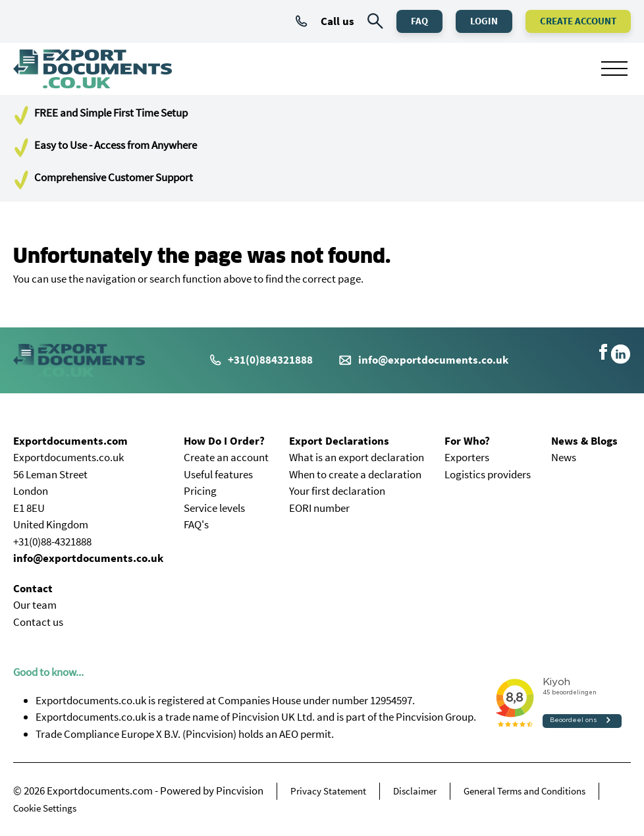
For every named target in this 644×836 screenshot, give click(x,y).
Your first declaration (337, 491)
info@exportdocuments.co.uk (433, 360)
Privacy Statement (328, 791)
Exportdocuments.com (70, 441)
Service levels (214, 508)
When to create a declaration (355, 474)
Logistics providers (488, 474)
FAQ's (196, 524)
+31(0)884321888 (261, 360)
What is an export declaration (357, 457)
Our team (35, 605)
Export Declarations (339, 441)
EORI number (319, 508)
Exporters (467, 457)
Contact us (38, 622)
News (564, 457)
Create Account (578, 21)
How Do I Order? (224, 441)
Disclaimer (415, 791)
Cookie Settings (45, 808)
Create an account (226, 457)
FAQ (419, 21)
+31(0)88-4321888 (52, 542)
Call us (325, 21)
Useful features (218, 474)
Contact (33, 588)
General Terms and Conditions (524, 791)
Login (484, 21)
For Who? (467, 441)
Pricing (200, 491)
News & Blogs (584, 441)
